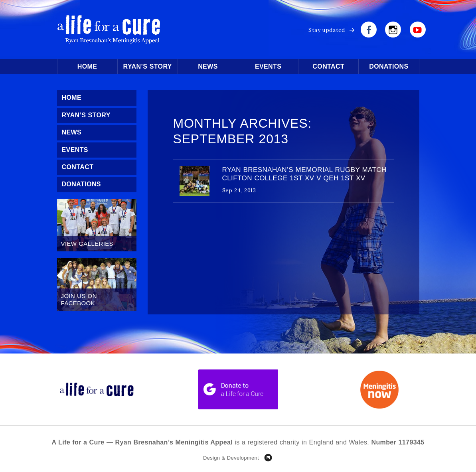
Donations (389, 66)
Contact (328, 66)
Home (87, 66)
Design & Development (231, 458)
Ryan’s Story (148, 66)
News (208, 66)
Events (268, 66)
